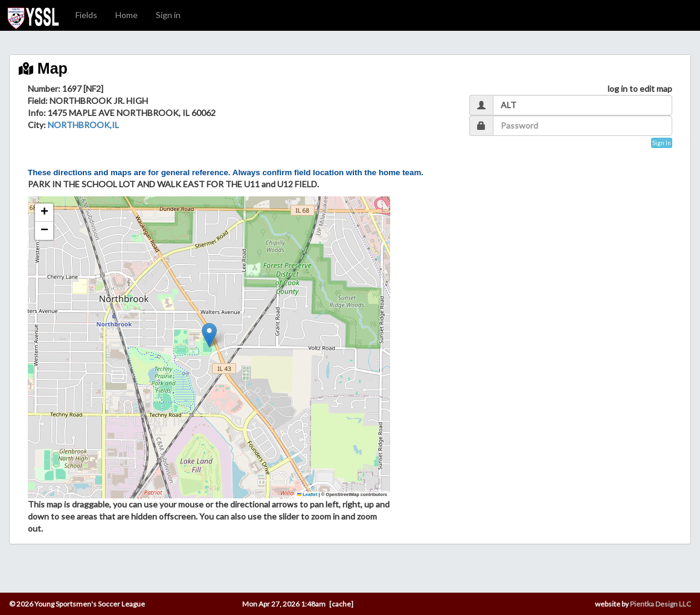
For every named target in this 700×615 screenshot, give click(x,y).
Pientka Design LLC (660, 604)
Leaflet (307, 494)
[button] (209, 335)
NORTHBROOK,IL (83, 125)
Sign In (662, 143)
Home (127, 15)
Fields (86, 15)
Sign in (168, 15)
